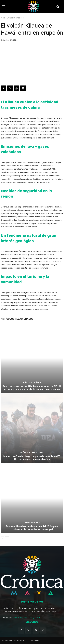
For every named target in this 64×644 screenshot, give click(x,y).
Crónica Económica (32, 382)
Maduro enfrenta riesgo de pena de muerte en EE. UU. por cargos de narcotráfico (32, 458)
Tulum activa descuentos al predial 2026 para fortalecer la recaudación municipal (32, 528)
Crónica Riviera (32, 523)
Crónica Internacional (15, 18)
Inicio (3, 18)
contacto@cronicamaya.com (27, 618)
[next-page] (7, 538)
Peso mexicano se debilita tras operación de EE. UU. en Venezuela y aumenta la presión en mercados (32, 388)
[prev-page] (2, 538)
